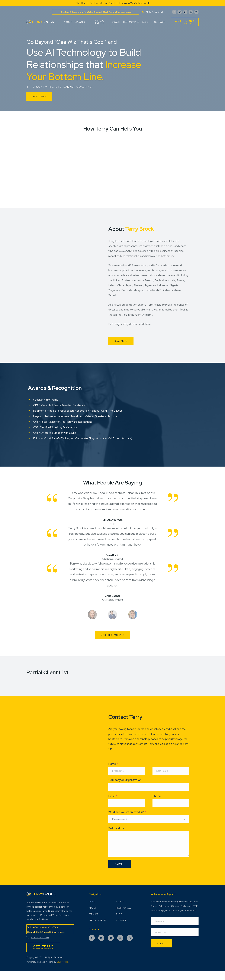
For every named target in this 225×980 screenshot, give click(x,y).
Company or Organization (125, 787)
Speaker (81, 22)
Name (113, 771)
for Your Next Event (185, 22)
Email (113, 804)
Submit (161, 952)
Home (92, 910)
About (68, 22)
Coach (116, 22)
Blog (147, 22)
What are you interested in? (127, 820)
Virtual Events (100, 22)
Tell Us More (116, 836)
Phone (157, 804)
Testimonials (131, 22)
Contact (160, 22)
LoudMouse (62, 970)
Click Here (81, 3)
